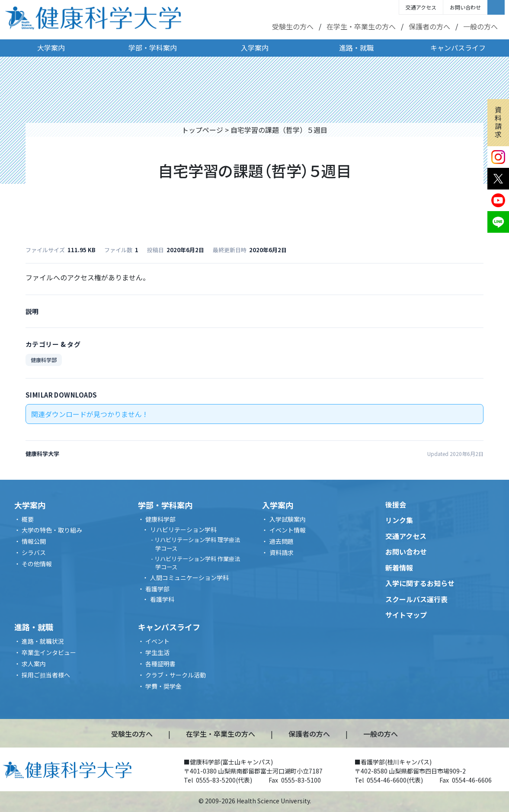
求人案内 (34, 664)
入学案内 (255, 48)
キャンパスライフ (458, 48)
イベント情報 (288, 530)
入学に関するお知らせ (420, 583)
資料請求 (498, 122)
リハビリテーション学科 (183, 530)
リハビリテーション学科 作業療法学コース (197, 563)
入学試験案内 (288, 519)
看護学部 (157, 589)
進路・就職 (356, 48)
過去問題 (282, 541)
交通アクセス (421, 7)
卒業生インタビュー (49, 652)
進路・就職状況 (43, 641)
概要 (28, 519)
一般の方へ (480, 26)
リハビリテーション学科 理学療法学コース (197, 544)
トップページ (202, 130)
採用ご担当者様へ (46, 675)
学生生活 (157, 652)
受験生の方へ (293, 26)
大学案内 (51, 48)
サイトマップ (406, 615)
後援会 (396, 504)
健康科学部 (44, 360)
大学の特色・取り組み (52, 530)
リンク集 (399, 520)
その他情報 (37, 564)
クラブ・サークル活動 (176, 675)
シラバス (34, 552)
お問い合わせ (465, 7)
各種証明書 (160, 664)
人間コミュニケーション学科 (189, 578)
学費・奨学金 (163, 686)
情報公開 (34, 541)
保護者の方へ (429, 26)
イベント (157, 641)
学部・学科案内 (153, 48)
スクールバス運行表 (416, 599)
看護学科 (162, 599)
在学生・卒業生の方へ (361, 26)
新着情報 (399, 568)
